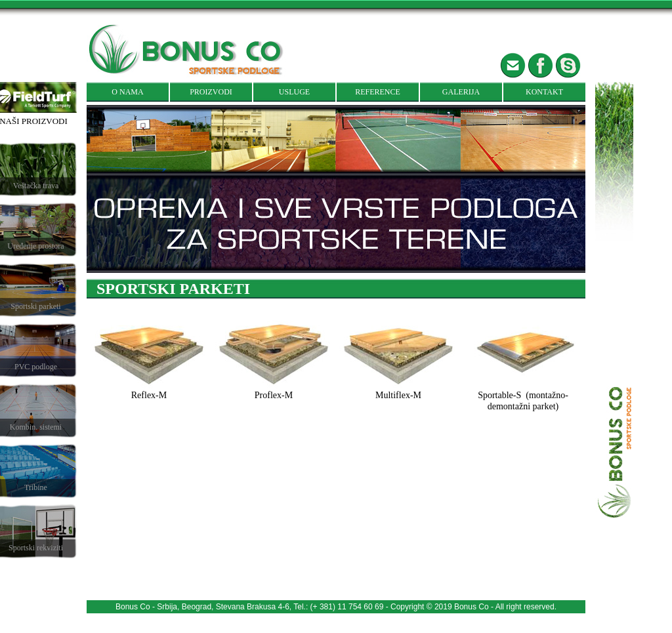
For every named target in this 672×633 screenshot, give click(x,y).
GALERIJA (461, 92)
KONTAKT (544, 92)
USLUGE (294, 92)
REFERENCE (378, 92)
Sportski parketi (35, 306)
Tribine (36, 487)
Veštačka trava (36, 186)
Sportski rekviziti (36, 548)
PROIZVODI (211, 92)
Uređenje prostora (35, 246)
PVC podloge (36, 367)
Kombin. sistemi (36, 427)
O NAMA (127, 92)
